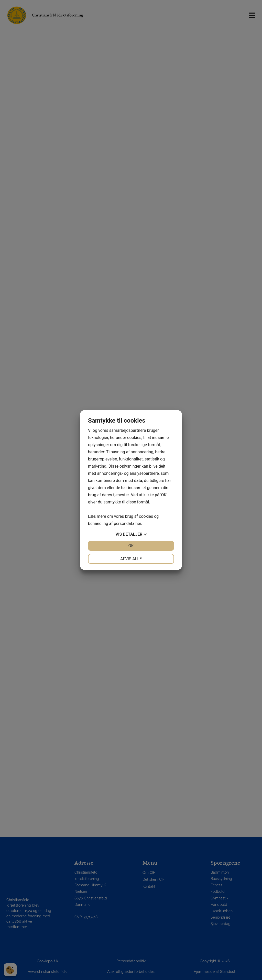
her (138, 524)
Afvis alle (131, 559)
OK (131, 546)
